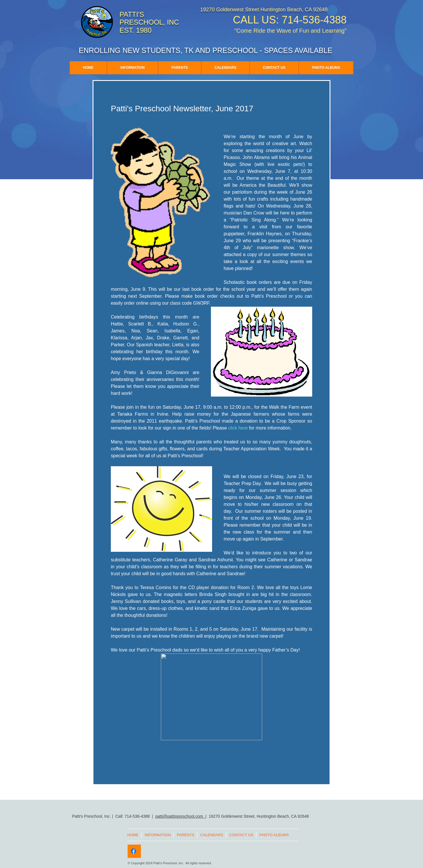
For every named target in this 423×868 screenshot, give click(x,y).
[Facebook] (134, 851)
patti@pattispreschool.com (180, 816)
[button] (132, 68)
